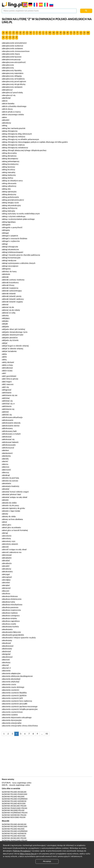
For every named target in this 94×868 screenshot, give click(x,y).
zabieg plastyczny (9, 194)
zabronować (7, 555)
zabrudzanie (7, 558)
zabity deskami (8, 362)
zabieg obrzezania (9, 183)
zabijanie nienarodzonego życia (15, 332)
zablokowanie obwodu (11, 423)
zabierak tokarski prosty (12, 296)
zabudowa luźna (8, 602)
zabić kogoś (7, 382)
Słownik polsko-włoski (13, 797)
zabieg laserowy (8, 167)
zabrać (4, 522)
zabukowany (7, 649)
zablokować (7, 437)
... (42, 734)
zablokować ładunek (10, 442)
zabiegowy (6, 269)
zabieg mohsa (7, 178)
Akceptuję (47, 861)
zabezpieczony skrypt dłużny (14, 84)
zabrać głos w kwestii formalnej (15, 530)
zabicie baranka (8, 104)
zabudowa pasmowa (10, 607)
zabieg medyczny (9, 175)
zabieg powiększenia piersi (13, 200)
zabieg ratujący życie (10, 203)
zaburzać (5, 665)
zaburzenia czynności (10, 690)
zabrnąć (5, 533)
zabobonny (6, 456)
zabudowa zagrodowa (11, 621)
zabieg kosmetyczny (10, 164)
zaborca (5, 464)
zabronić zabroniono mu (12, 552)
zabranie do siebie (9, 503)
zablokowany (7, 428)
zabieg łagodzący (9, 222)
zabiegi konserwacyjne (11, 258)
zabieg (4, 126)
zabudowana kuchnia (10, 627)
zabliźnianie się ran (10, 395)
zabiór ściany (7, 371)
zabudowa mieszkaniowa (12, 605)
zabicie (5, 101)
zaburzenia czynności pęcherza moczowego (20, 707)
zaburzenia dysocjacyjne (12, 720)
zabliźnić (5, 412)
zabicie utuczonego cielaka (13, 115)
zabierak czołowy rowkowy (13, 280)
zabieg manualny (9, 172)
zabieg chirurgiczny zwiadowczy (15, 148)
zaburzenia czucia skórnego (13, 687)
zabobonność (7, 453)
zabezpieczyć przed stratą (12, 93)
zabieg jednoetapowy (11, 161)
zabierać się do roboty (11, 310)
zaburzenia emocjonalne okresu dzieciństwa (20, 726)
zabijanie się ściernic (10, 340)
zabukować (6, 651)
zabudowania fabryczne (11, 632)
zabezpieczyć (7, 90)
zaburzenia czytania (10, 715)
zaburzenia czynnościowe (12, 712)
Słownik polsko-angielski (14, 792)
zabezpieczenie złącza (11, 54)
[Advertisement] (47, 758)
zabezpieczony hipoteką (12, 71)
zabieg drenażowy (9, 156)
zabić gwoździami (9, 376)
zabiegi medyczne (9, 261)
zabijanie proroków (10, 338)
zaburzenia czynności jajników (14, 696)
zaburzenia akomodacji (11, 679)
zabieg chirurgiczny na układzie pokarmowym (20, 139)
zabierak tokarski (9, 294)
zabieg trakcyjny (8, 211)
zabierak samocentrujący (12, 291)
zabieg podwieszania (10, 197)
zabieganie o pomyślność (12, 228)
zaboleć (5, 461)
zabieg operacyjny (9, 192)
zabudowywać (8, 646)
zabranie (5, 500)
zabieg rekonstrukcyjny (11, 205)
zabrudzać (6, 561)
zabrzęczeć (6, 588)
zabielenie (6, 274)
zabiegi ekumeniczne (10, 250)
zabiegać (5, 233)
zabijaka (5, 321)
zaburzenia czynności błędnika (14, 693)
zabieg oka (6, 189)
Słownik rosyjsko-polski (14, 817)
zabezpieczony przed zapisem (14, 82)
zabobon (5, 450)
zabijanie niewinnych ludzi (13, 335)
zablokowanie (8, 420)
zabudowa (6, 594)
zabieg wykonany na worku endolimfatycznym (21, 214)
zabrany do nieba (9, 517)
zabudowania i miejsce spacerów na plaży (19, 638)
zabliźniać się (7, 401)
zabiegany (6, 230)
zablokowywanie (9, 445)
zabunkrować (7, 657)
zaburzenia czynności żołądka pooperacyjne (20, 709)
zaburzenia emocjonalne (12, 723)
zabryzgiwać (7, 577)
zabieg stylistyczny (10, 208)
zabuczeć (6, 591)
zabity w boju (7, 365)
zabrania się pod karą (10, 478)
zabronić (5, 547)
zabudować (6, 643)
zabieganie (6, 225)
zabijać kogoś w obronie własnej (15, 346)
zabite (4, 357)
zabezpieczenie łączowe (12, 57)
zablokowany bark (9, 431)
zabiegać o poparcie (10, 236)
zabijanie (5, 327)
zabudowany (7, 640)
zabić (4, 373)
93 (47, 734)
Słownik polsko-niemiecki (14, 801)
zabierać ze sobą (9, 313)
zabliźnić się (7, 415)
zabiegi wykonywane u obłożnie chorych (19, 263)
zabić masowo (8, 384)
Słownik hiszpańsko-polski (15, 813)
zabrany (5, 514)
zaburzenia (6, 671)
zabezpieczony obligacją (12, 76)
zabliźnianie (7, 393)
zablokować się (8, 439)
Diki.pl (5, 785)
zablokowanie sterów (11, 426)
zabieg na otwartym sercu (12, 181)
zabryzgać (6, 574)
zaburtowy (6, 663)
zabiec (4, 117)
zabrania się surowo (10, 481)
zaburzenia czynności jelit (12, 698)
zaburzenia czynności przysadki (15, 704)
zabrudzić (6, 566)
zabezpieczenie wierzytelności (14, 43)
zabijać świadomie (9, 351)
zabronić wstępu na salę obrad (14, 550)
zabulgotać (6, 654)
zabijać (5, 343)
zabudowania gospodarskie (13, 635)
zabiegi (5, 244)
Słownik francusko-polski (15, 808)
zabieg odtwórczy (9, 186)
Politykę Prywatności (22, 851)
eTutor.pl (6, 783)
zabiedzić (6, 120)
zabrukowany (7, 572)
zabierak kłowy (8, 285)
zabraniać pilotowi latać (11, 495)
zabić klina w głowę (10, 379)
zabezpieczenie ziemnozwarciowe (16, 51)
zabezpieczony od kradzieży (13, 79)
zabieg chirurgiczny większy (13, 145)
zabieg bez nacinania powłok (14, 128)
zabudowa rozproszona (11, 610)
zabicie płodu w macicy (11, 112)
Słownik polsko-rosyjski (14, 804)
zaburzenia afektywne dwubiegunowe (17, 676)
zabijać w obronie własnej (12, 349)
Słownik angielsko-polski (14, 806)
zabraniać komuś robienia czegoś (15, 492)
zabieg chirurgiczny (10, 131)
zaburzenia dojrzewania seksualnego (17, 718)
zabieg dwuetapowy (10, 159)
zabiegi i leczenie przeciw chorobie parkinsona (21, 255)
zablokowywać (8, 448)
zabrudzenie (7, 563)
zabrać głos (6, 525)
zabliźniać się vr (8, 404)
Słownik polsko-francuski (15, 794)
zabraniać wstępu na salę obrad (15, 497)
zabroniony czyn (9, 541)
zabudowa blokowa (10, 596)
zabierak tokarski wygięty (12, 302)
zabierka (5, 316)
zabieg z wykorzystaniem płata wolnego (18, 219)
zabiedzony (6, 123)
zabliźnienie (7, 406)
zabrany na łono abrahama (12, 519)
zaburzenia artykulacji (11, 682)
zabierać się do (8, 307)
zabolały (5, 459)
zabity (4, 360)
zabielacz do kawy (9, 272)
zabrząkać (6, 585)
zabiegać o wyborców (11, 241)
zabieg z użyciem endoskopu (14, 217)
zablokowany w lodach (11, 434)
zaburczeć (6, 660)
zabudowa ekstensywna (12, 599)
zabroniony (6, 539)
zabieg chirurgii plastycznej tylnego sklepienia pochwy (24, 150)
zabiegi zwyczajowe (10, 266)
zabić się (5, 387)
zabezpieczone (8, 65)
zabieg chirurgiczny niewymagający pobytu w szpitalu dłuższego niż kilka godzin (35, 142)
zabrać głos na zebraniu (11, 528)
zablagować (7, 390)
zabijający (6, 318)
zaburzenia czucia (9, 685)
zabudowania (7, 629)
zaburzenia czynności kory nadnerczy (17, 701)
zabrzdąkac (6, 580)
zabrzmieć (6, 583)
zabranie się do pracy (10, 506)
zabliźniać (6, 398)
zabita (4, 354)
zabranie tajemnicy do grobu (13, 508)
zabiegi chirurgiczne (10, 247)
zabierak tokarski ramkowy (13, 299)
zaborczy (5, 472)
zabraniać (6, 489)
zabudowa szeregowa (11, 616)
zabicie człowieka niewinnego (14, 106)
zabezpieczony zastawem (12, 87)
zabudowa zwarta (9, 624)
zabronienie (7, 536)
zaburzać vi (6, 668)
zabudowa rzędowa (10, 613)
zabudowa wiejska (9, 618)
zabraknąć (6, 475)
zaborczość (6, 470)
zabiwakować (7, 368)
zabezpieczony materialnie (13, 73)
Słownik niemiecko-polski (14, 815)
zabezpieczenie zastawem (12, 49)
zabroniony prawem (10, 544)
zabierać (5, 305)
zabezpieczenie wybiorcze (13, 46)
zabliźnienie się (8, 409)
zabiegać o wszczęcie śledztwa (14, 239)
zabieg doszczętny (9, 153)
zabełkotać (6, 98)
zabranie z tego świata (11, 511)
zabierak (5, 277)
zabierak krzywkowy (10, 283)
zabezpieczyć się (9, 95)
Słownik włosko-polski (13, 810)
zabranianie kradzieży (11, 486)
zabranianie (6, 483)
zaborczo (6, 467)
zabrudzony (7, 569)
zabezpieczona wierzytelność (14, 62)
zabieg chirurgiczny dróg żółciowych (17, 134)
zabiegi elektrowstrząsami (12, 252)
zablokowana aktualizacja (12, 417)
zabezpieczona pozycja (11, 60)
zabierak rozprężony (10, 288)
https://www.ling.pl (28, 854)
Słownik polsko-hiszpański (15, 799)
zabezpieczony (8, 68)
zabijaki (5, 324)
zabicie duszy (7, 109)
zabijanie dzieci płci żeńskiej (13, 329)
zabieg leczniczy (8, 170)
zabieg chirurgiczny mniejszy (14, 137)
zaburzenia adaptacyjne (11, 674)
